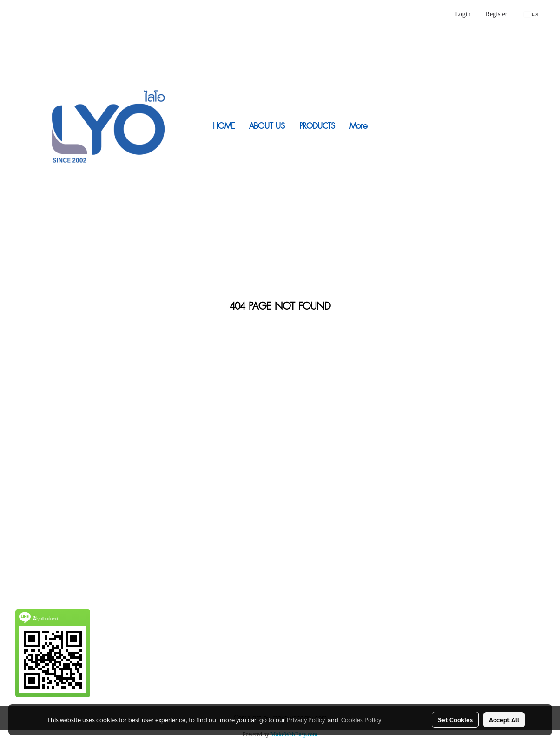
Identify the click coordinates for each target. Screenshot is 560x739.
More (358, 126)
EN (531, 14)
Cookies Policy (361, 719)
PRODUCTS (317, 126)
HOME (224, 126)
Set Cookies (455, 719)
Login (463, 14)
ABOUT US (267, 126)
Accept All (504, 719)
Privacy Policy (306, 719)
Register (497, 14)
